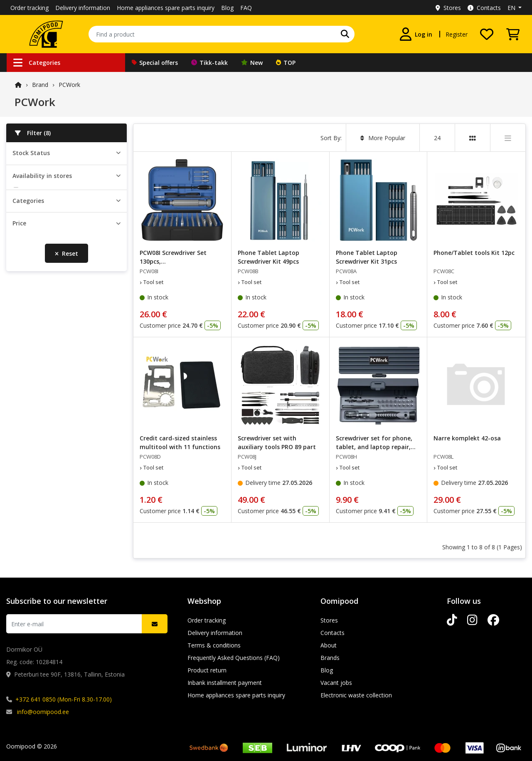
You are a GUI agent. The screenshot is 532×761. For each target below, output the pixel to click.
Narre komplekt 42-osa (467, 438)
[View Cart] (513, 34)
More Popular (383, 138)
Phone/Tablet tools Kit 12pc (474, 253)
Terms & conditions (214, 645)
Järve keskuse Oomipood (57, 253)
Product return (207, 670)
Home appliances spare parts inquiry (166, 8)
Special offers (155, 63)
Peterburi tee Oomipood (56, 241)
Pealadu (34, 229)
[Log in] (416, 34)
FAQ (246, 8)
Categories (37, 63)
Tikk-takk (209, 63)
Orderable (37, 179)
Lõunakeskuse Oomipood (58, 265)
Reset (66, 406)
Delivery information (83, 8)
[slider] (16, 378)
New (252, 63)
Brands (330, 658)
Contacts (484, 8)
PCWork (69, 85)
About (329, 645)
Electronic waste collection (356, 695)
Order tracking (30, 8)
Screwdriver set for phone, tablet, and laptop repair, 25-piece (374, 447)
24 (437, 138)
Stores (448, 8)
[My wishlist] (487, 34)
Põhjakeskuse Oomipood (57, 277)
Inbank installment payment (225, 683)
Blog (227, 8)
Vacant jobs (336, 683)
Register (457, 34)
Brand (40, 85)
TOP (286, 63)
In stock (34, 167)
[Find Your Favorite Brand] (345, 34)
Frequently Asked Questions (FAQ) (234, 658)
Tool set (34, 326)
